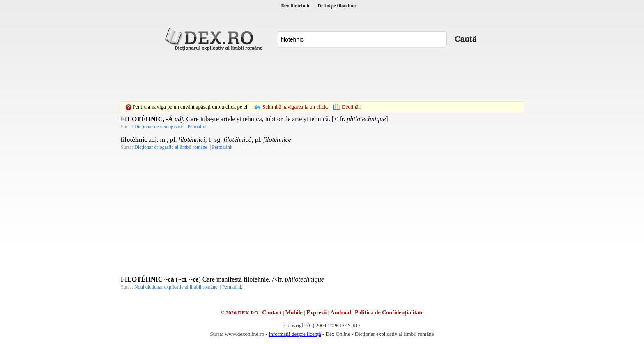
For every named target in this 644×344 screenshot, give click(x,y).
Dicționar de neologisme (159, 127)
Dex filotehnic (296, 6)
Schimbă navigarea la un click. (295, 107)
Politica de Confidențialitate (389, 313)
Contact (272, 313)
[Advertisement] (322, 76)
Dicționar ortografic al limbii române (171, 147)
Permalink (197, 127)
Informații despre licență (295, 334)
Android (341, 313)
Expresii (317, 313)
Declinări (352, 107)
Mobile (294, 313)
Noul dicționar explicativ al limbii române (176, 287)
